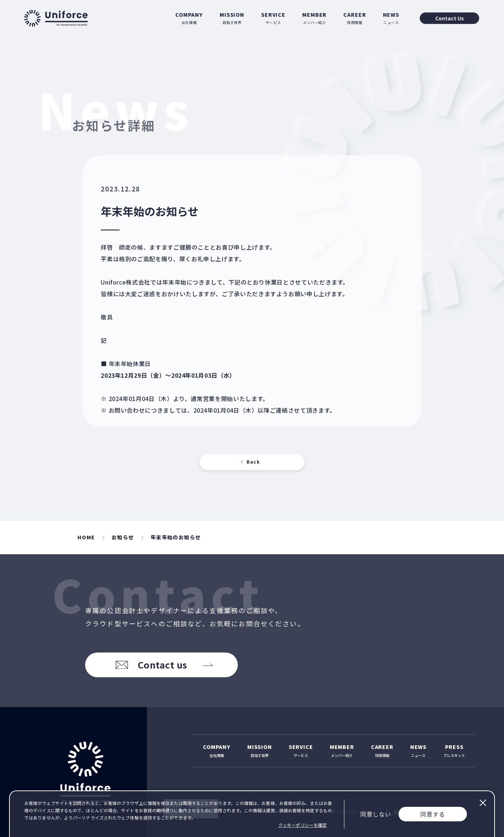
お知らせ (123, 537)
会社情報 (189, 18)
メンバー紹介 (314, 18)
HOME (86, 537)
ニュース (391, 18)
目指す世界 (232, 18)
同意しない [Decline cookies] (376, 814)
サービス (273, 18)
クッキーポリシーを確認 (302, 825)
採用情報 (355, 18)
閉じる (483, 803)
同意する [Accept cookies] (433, 814)
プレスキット (454, 751)
